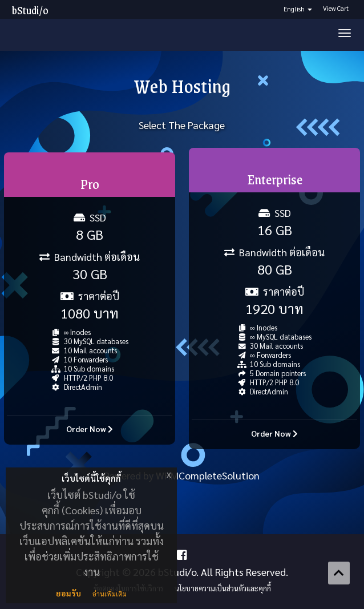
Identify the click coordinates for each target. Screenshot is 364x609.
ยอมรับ (68, 593)
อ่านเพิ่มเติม (110, 594)
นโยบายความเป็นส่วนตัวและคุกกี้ (223, 588)
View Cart (336, 8)
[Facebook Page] (182, 555)
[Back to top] (339, 573)
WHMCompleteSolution (208, 475)
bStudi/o (30, 10)
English (298, 9)
